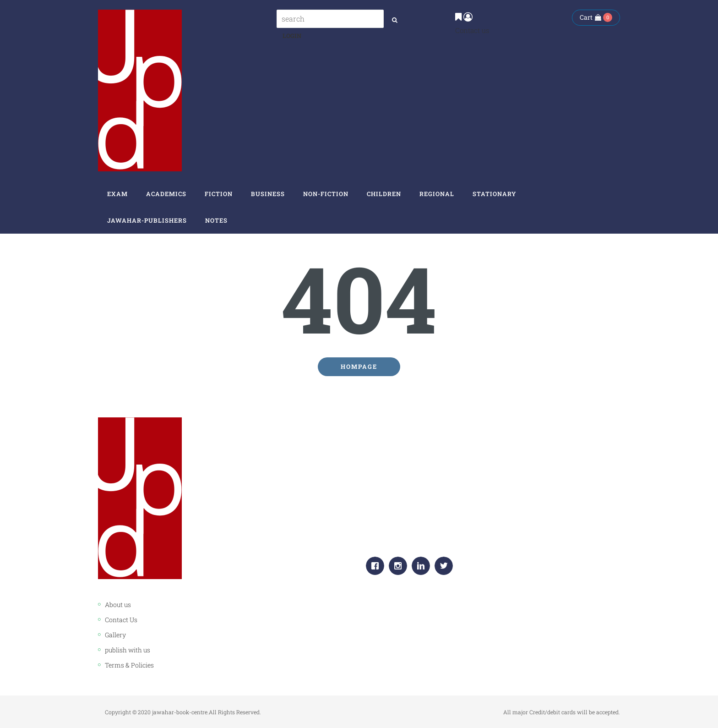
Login (292, 36)
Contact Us (121, 620)
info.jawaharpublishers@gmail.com (443, 534)
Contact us (472, 30)
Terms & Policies (129, 665)
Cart (590, 17)
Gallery (115, 635)
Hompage (359, 367)
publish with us (128, 650)
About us (118, 605)
